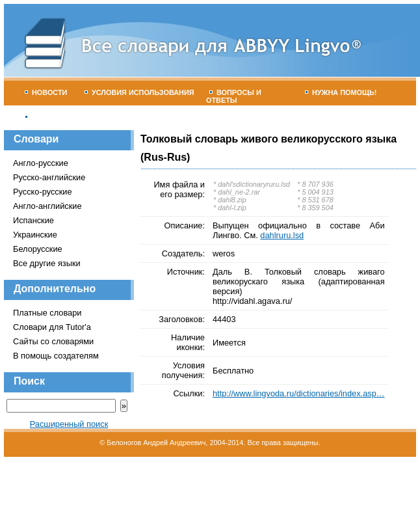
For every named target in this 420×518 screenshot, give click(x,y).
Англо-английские (47, 206)
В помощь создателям (56, 356)
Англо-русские (41, 163)
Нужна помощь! (341, 92)
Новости (46, 92)
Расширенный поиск (69, 424)
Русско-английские (49, 177)
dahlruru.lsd (282, 235)
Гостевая (47, 117)
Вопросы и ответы (234, 96)
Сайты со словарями (53, 341)
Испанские (33, 220)
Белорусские (38, 249)
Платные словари (47, 313)
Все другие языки (47, 263)
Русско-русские (43, 192)
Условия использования (139, 92)
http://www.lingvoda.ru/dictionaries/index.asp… (299, 393)
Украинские (35, 235)
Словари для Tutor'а (52, 327)
